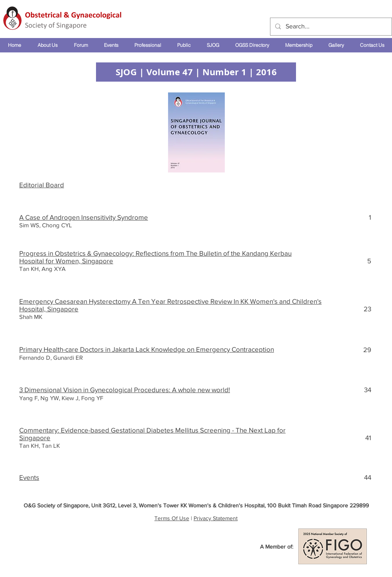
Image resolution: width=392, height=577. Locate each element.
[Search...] (330, 27)
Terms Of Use (172, 518)
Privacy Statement (216, 518)
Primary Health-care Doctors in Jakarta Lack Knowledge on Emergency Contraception (147, 349)
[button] (47, 45)
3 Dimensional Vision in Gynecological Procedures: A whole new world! (125, 390)
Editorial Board (42, 185)
